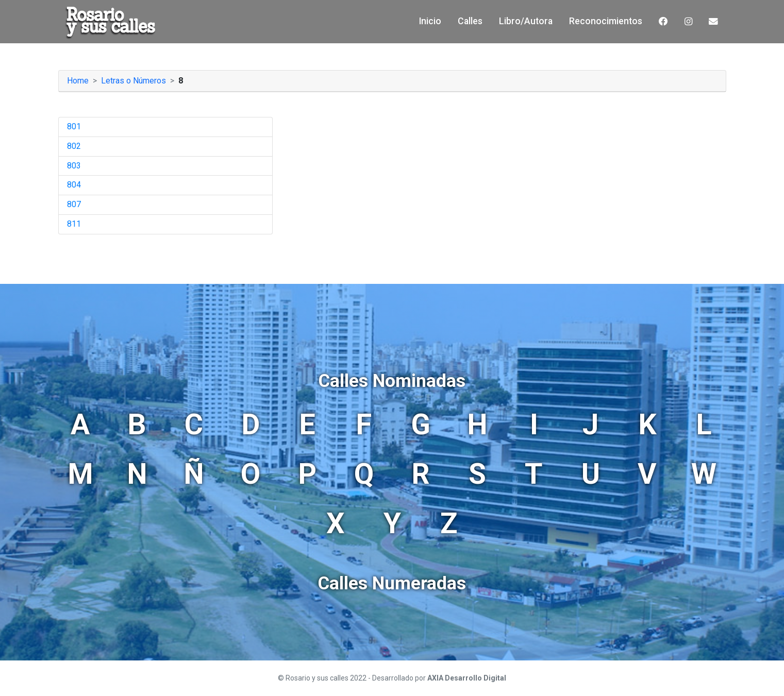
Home (78, 81)
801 (74, 126)
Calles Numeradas (392, 583)
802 (74, 146)
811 (74, 224)
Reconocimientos (606, 21)
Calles (470, 21)
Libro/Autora (526, 21)
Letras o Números (134, 81)
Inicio (430, 21)
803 (74, 166)
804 (74, 185)
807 (74, 204)
